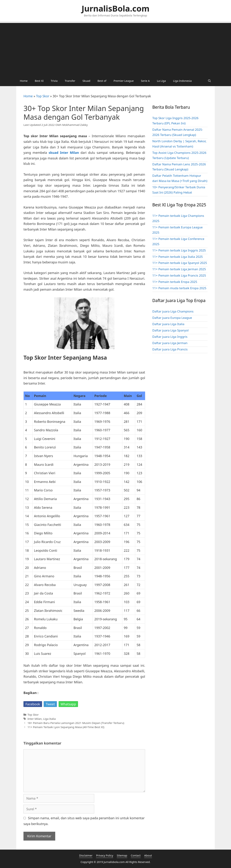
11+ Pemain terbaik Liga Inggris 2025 (179, 250)
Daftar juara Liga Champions (173, 311)
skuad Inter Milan (64, 153)
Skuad (86, 81)
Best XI (39, 81)
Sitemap (122, 855)
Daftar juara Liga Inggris (170, 337)
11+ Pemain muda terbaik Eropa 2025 (179, 288)
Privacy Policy (105, 855)
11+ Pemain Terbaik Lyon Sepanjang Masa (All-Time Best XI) (66, 727)
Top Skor (43, 96)
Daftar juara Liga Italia (168, 324)
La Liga (161, 81)
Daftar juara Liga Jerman (170, 343)
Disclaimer (86, 855)
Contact (136, 855)
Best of (102, 81)
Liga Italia (49, 719)
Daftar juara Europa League (172, 318)
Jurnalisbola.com (114, 862)
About (148, 855)
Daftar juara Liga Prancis (170, 349)
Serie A (145, 81)
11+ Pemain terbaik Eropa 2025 (175, 282)
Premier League (124, 81)
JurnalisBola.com (115, 8)
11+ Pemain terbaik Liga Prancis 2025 (179, 275)
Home (24, 81)
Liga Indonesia (182, 81)
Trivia (54, 81)
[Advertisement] (115, 48)
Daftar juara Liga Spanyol (170, 330)
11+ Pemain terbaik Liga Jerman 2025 (179, 269)
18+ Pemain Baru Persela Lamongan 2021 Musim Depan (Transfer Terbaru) (76, 723)
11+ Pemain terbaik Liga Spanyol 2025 (180, 263)
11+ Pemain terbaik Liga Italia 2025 (178, 257)
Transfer (70, 81)
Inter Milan (35, 719)
